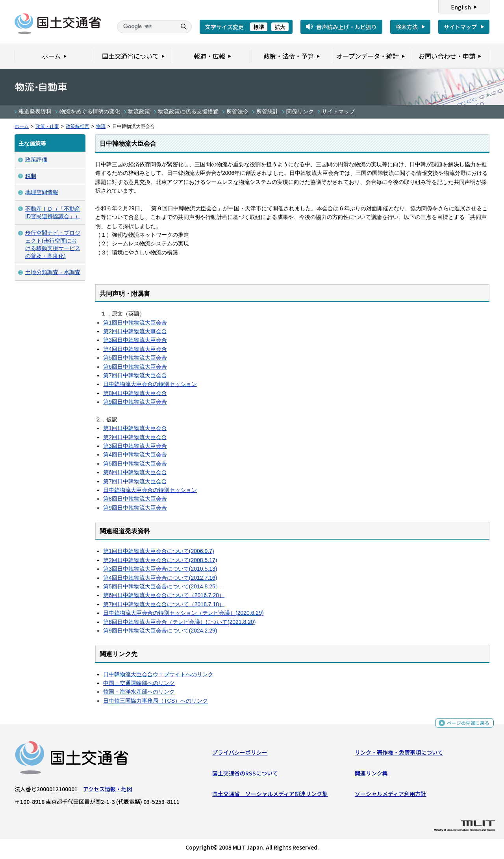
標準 (259, 27)
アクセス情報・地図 (108, 791)
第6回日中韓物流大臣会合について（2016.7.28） (164, 595)
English (461, 7)
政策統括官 (78, 126)
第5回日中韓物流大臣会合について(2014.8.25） (162, 586)
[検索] (146, 27)
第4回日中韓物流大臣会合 (135, 349)
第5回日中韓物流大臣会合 (135, 358)
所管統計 (267, 111)
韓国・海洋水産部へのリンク (139, 692)
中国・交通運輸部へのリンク (139, 683)
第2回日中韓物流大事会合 (135, 331)
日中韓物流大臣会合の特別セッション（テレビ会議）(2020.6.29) (183, 613)
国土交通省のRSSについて (245, 775)
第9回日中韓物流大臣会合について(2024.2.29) (160, 631)
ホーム (22, 126)
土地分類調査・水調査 (53, 272)
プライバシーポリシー (240, 754)
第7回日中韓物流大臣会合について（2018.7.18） (164, 604)
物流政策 (139, 111)
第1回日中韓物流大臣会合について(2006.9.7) (159, 551)
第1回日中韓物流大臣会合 (135, 323)
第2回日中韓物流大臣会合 (135, 437)
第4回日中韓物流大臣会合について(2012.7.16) (160, 578)
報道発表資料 (35, 111)
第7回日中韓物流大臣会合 (135, 375)
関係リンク (300, 111)
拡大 (280, 27)
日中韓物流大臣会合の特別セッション (150, 384)
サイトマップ (460, 27)
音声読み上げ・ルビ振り (346, 27)
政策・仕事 (47, 126)
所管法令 (237, 111)
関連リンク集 (371, 775)
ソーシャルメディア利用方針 (390, 796)
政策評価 (36, 160)
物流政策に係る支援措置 (188, 111)
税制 (31, 176)
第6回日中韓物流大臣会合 (135, 367)
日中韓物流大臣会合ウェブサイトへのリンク (158, 674)
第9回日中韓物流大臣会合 (135, 402)
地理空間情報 (42, 192)
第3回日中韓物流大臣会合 (135, 340)
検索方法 (407, 27)
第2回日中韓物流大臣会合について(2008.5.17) (160, 560)
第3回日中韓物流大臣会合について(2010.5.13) (160, 569)
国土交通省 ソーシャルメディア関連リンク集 (270, 796)
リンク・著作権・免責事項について (399, 754)
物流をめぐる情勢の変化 (90, 111)
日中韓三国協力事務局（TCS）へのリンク (156, 701)
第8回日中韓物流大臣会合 (135, 393)
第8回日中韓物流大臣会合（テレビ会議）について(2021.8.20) (179, 622)
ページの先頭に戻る (465, 726)
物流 (101, 126)
